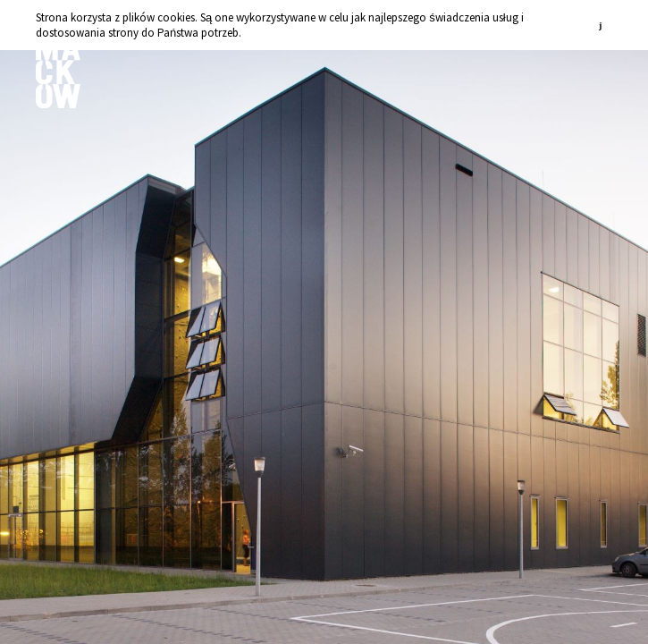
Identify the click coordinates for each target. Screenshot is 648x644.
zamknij (603, 25)
